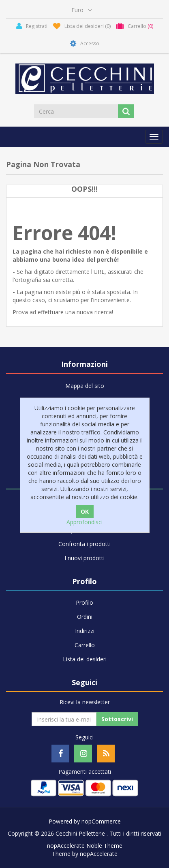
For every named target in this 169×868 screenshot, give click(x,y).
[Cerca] (77, 111)
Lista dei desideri (85, 659)
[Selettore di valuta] (81, 10)
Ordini (85, 617)
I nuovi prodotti (84, 558)
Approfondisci (84, 522)
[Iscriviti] (64, 719)
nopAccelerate (99, 854)
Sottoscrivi (117, 719)
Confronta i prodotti (84, 544)
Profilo (84, 602)
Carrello (85, 645)
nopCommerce (101, 821)
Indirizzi (85, 631)
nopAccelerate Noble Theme (85, 846)
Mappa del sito (85, 386)
